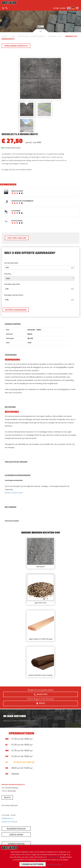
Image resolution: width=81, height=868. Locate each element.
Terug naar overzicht (16, 46)
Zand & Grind (16, 835)
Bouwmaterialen (16, 829)
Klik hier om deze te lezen (14, 493)
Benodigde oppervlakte (12, 284)
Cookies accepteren (33, 864)
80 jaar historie (15, 716)
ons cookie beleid (53, 857)
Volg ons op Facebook (9, 822)
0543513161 (41, 694)
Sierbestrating (16, 844)
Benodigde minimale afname (14, 295)
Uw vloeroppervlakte (11, 263)
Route (40, 703)
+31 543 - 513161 (59, 8)
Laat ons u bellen (17, 238)
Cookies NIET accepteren (54, 864)
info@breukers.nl (7, 818)
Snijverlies (8, 274)
